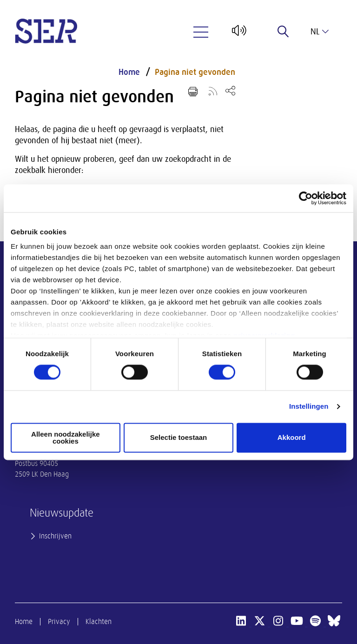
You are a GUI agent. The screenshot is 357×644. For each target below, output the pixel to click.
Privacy (59, 622)
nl (320, 32)
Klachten (99, 622)
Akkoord (292, 438)
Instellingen (309, 407)
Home (129, 72)
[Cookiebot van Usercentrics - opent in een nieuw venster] (306, 198)
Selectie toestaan (179, 438)
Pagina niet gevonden (195, 72)
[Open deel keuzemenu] (230, 90)
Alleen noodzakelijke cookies (66, 438)
